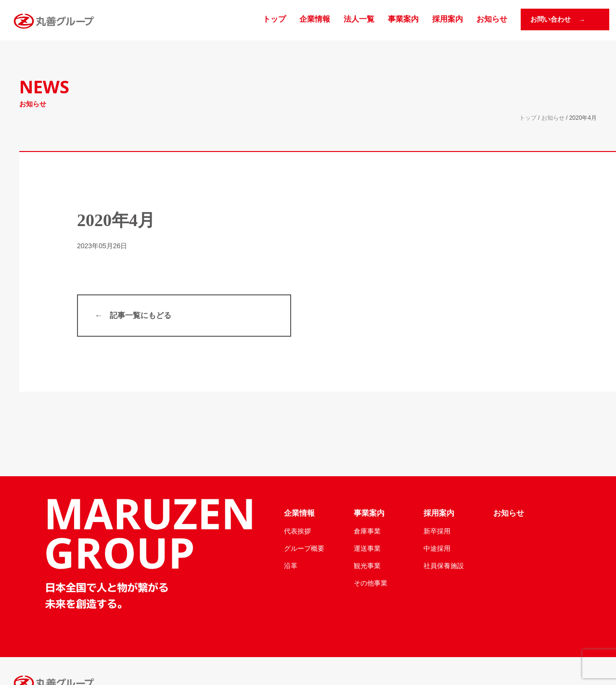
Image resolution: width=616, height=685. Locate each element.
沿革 (291, 566)
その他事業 (371, 583)
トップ (274, 19)
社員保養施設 (444, 566)
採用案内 (448, 19)
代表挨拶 (297, 531)
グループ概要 (304, 548)
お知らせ (492, 19)
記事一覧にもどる (141, 315)
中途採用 (437, 548)
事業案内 (403, 19)
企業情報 (315, 19)
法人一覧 (359, 19)
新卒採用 (437, 531)
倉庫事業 (367, 531)
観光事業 (367, 566)
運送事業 (367, 548)
